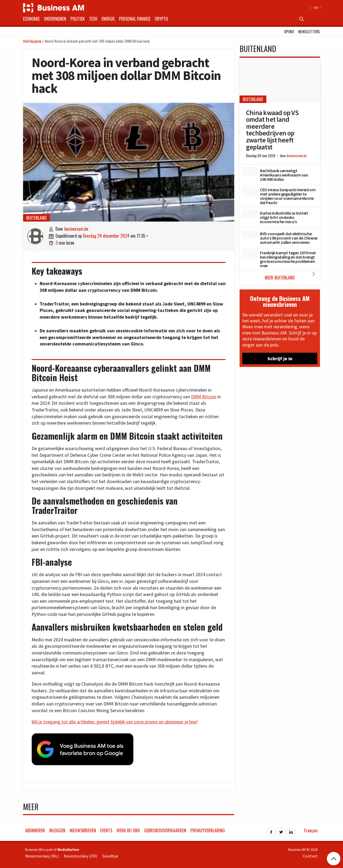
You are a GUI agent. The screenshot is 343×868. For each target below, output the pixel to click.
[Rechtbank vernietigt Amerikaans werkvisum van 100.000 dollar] (250, 171)
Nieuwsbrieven (83, 829)
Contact (310, 854)
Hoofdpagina (32, 41)
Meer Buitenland (291, 276)
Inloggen (57, 829)
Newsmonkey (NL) (42, 854)
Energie (108, 19)
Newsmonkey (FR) (80, 854)
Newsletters (309, 32)
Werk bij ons (128, 829)
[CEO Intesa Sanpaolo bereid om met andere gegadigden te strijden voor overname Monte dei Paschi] (250, 192)
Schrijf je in (280, 358)
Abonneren (35, 829)
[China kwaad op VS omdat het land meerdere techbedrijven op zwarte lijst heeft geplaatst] (280, 80)
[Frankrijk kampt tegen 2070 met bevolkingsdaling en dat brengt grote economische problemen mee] (250, 255)
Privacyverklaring (208, 829)
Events (106, 829)
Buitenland (36, 218)
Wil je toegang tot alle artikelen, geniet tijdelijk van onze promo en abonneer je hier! (115, 722)
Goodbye (110, 854)
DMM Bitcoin (204, 397)
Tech (93, 19)
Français (311, 829)
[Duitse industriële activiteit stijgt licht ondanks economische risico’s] (250, 214)
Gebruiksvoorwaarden (165, 829)
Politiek (78, 19)
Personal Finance (135, 19)
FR (317, 8)
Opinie (289, 32)
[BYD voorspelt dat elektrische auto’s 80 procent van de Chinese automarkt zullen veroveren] (250, 234)
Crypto (161, 19)
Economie (31, 19)
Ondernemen (55, 19)
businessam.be (76, 229)
